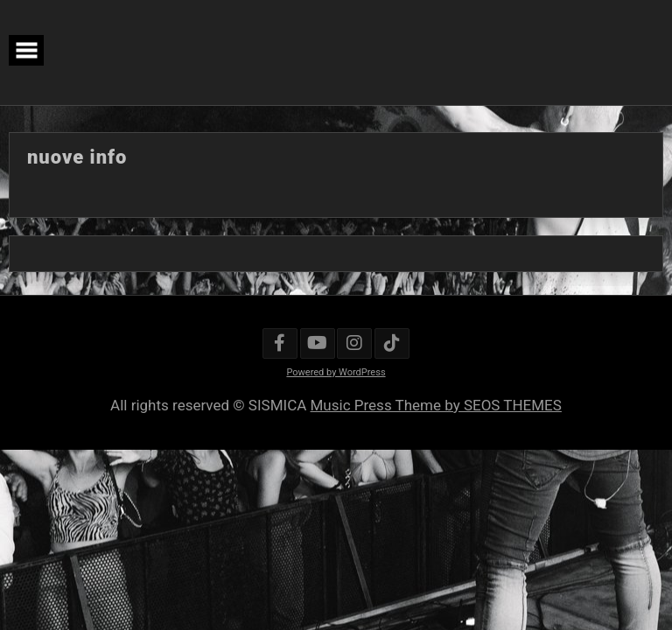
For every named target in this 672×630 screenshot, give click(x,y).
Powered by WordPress (336, 372)
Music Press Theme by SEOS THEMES (436, 405)
